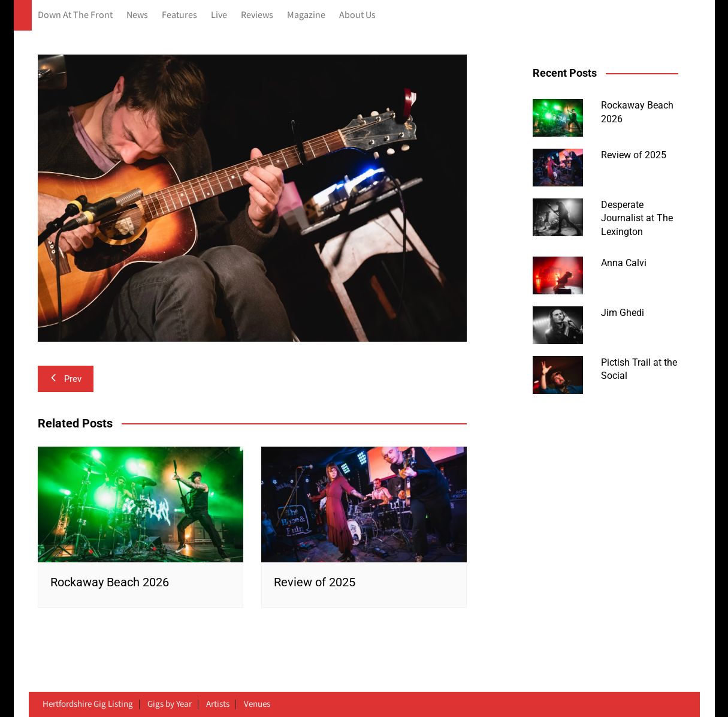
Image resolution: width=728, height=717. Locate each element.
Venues (257, 704)
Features (179, 15)
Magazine (306, 15)
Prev (66, 379)
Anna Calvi (624, 263)
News (137, 15)
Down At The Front (75, 15)
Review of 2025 (315, 582)
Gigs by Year (170, 704)
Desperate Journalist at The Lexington (637, 218)
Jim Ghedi (623, 313)
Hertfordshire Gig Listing (88, 704)
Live (219, 15)
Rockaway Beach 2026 (110, 582)
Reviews (257, 15)
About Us (357, 15)
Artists (218, 704)
